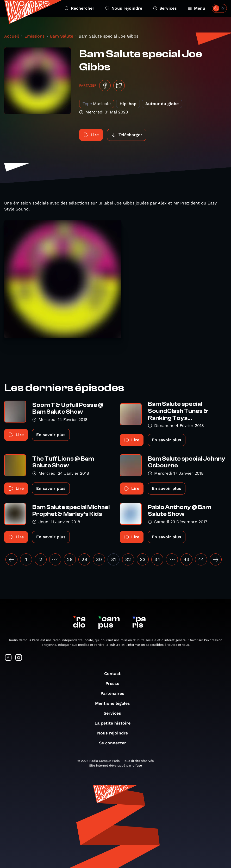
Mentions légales (115, 703)
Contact (115, 674)
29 (84, 559)
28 (70, 559)
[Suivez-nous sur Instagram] (19, 658)
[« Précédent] (11, 559)
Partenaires (115, 693)
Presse (115, 683)
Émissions (35, 36)
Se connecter (115, 743)
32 (128, 559)
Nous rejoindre (124, 8)
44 (201, 559)
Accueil (12, 36)
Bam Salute (62, 36)
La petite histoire (115, 723)
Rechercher (79, 8)
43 (186, 559)
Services (165, 8)
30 (99, 559)
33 (143, 559)
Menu (196, 8)
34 (157, 559)
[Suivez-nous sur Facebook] (8, 658)
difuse (137, 765)
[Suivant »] (216, 559)
